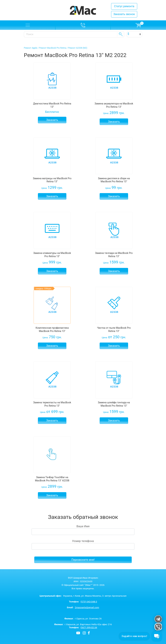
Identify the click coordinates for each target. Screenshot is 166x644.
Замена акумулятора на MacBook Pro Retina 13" (114, 105)
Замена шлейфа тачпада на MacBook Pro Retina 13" (114, 404)
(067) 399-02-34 (89, 627)
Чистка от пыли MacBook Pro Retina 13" (114, 330)
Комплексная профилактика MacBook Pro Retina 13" (52, 330)
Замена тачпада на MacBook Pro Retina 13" (114, 255)
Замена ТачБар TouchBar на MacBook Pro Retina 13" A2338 (52, 479)
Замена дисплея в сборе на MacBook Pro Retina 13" (114, 180)
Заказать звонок (124, 14)
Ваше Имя (83, 530)
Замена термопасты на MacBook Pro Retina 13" (52, 404)
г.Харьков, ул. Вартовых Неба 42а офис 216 (83, 624)
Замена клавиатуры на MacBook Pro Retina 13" (52, 255)
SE (121, 34)
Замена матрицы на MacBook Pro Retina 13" (52, 180)
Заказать (52, 120)
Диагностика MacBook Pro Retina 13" (52, 105)
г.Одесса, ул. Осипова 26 (83, 618)
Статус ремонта (124, 6)
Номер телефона (83, 545)
